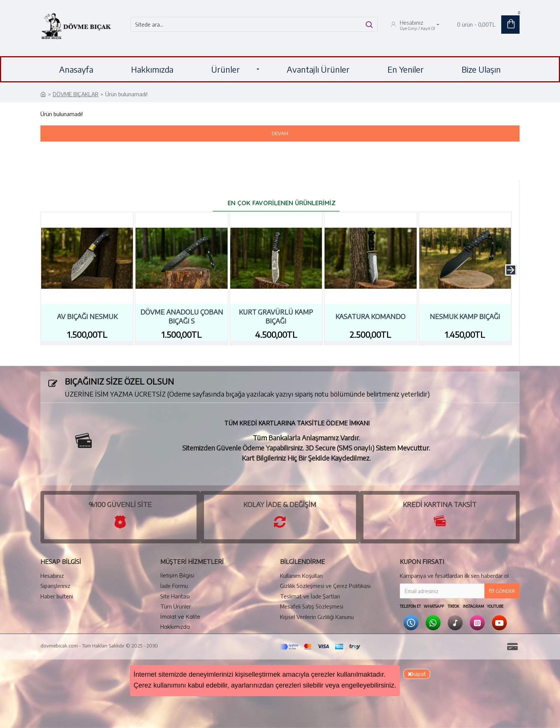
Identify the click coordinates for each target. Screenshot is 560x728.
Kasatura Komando (370, 316)
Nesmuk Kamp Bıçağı (465, 316)
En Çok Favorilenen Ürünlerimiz (282, 203)
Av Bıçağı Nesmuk (87, 316)
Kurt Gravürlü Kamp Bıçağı (276, 316)
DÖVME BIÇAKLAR (76, 94)
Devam (280, 133)
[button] (511, 270)
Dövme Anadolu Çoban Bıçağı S (182, 316)
